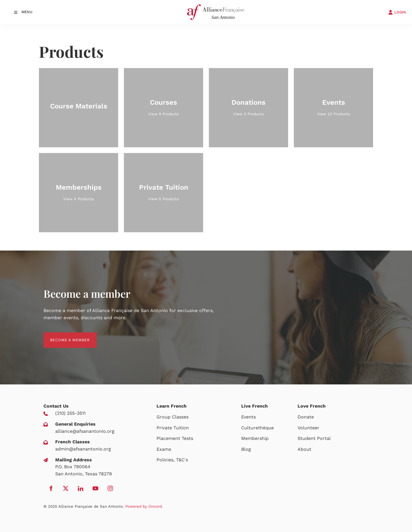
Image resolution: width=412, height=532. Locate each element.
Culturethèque (257, 428)
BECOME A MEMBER (63, 336)
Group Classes (173, 417)
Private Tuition (173, 428)
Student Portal (314, 438)
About (304, 449)
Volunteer (308, 428)
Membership (255, 438)
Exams (164, 449)
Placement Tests (175, 438)
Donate (306, 417)
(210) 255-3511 (70, 413)
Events (248, 417)
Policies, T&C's (172, 460)
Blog (246, 449)
